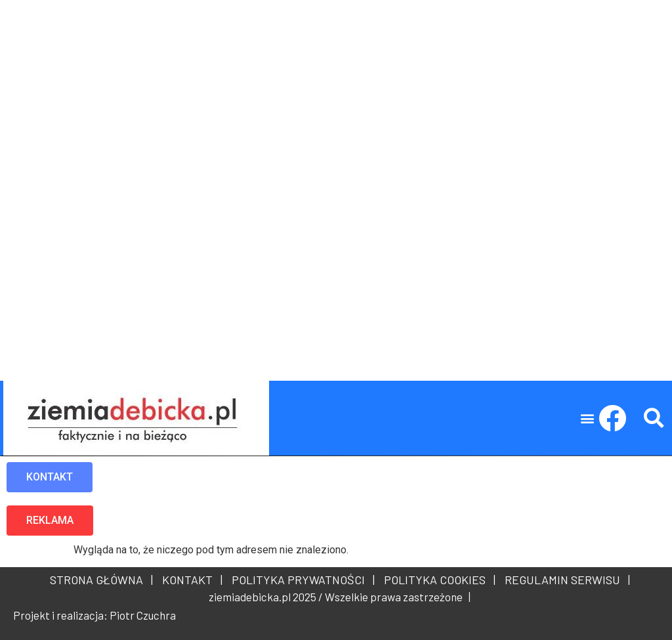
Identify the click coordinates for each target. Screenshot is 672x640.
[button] (588, 418)
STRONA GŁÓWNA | (101, 580)
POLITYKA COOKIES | (437, 580)
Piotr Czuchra (143, 615)
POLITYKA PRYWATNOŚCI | (301, 580)
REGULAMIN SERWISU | (565, 580)
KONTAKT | (190, 580)
